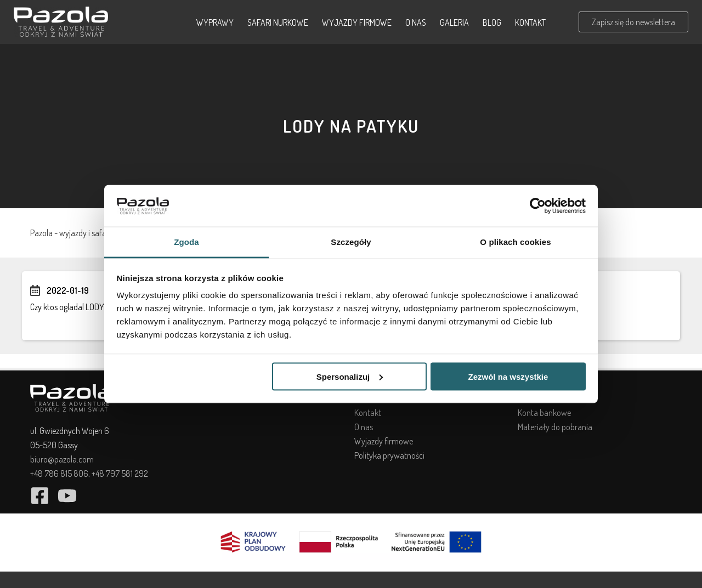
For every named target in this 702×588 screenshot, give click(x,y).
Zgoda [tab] (186, 242)
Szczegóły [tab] (351, 242)
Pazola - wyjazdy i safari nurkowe (86, 233)
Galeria (454, 22)
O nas (416, 22)
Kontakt (530, 22)
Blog (492, 22)
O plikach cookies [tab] (515, 242)
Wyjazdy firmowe (357, 22)
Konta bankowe (544, 413)
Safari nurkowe (278, 22)
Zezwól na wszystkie (508, 376)
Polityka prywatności (389, 455)
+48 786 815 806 (59, 473)
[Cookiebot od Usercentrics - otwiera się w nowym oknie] (538, 206)
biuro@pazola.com (62, 459)
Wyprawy (215, 22)
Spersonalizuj (350, 376)
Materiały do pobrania (555, 427)
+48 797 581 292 (120, 473)
